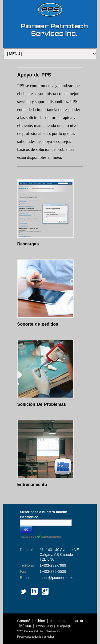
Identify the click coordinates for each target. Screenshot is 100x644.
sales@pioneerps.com (58, 578)
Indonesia (59, 621)
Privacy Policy (45, 626)
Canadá (24, 621)
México (25, 626)
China (40, 621)
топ (78, 621)
